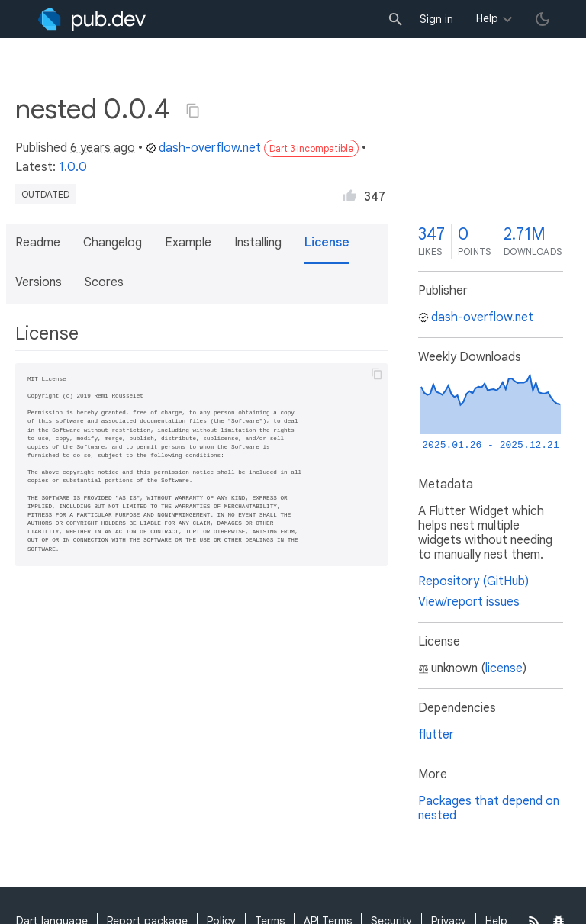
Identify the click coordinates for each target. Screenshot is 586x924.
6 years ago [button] (103, 148)
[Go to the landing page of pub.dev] (92, 19)
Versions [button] (39, 282)
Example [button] (188, 243)
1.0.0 (73, 167)
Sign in (436, 19)
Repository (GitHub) (473, 581)
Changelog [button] (113, 243)
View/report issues (469, 602)
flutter (436, 735)
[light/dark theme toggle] (543, 19)
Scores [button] (104, 282)
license (504, 668)
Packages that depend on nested (489, 808)
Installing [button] (258, 243)
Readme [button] (38, 243)
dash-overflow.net (203, 148)
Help (487, 18)
